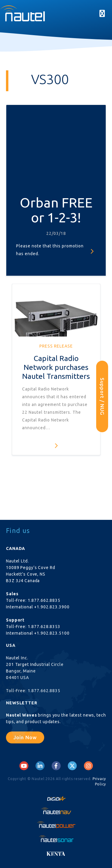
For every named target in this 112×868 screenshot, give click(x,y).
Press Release (56, 346)
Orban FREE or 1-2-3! (56, 210)
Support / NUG (102, 396)
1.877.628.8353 (44, 627)
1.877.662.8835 (44, 600)
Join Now (25, 737)
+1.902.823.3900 (52, 607)
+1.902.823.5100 (52, 633)
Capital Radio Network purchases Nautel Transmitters (56, 367)
